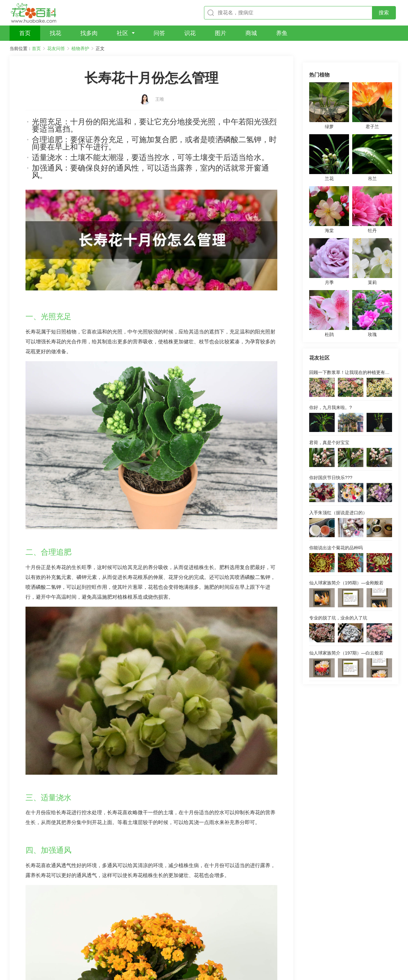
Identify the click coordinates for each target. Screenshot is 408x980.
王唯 (160, 88)
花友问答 (56, 48)
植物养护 (80, 48)
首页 (36, 48)
